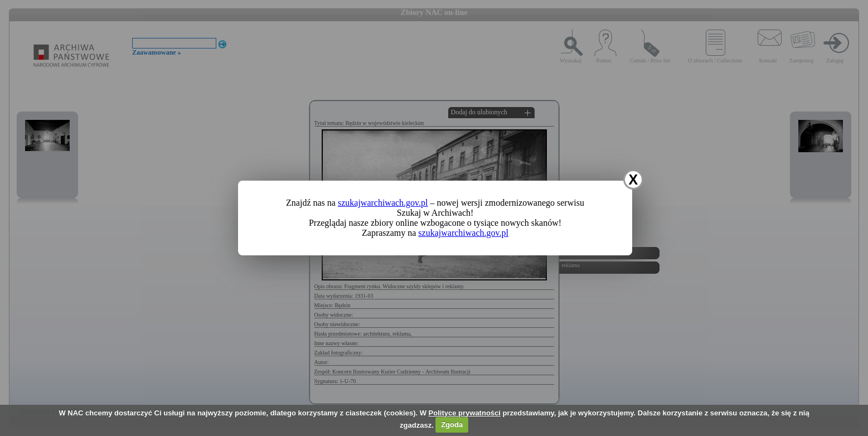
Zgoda (452, 425)
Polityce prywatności (465, 413)
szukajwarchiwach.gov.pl (383, 203)
